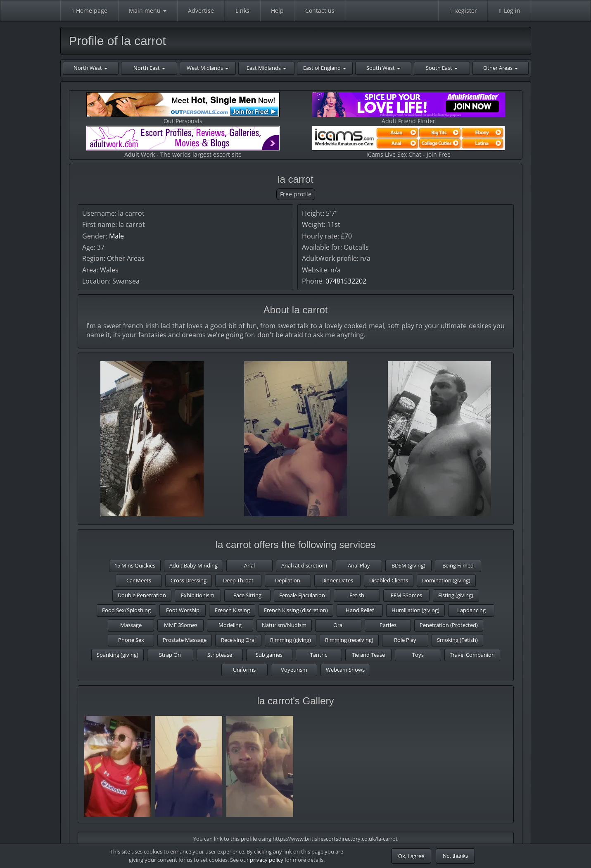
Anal (249, 565)
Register (463, 11)
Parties (388, 625)
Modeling (230, 625)
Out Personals (183, 108)
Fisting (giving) (456, 595)
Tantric (319, 655)
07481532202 (346, 281)
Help (277, 11)
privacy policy (267, 860)
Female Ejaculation (302, 595)
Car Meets (139, 580)
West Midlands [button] (208, 68)
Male (116, 236)
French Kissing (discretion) (296, 610)
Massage (131, 625)
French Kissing (232, 610)
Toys (418, 655)
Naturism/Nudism (284, 625)
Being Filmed (458, 565)
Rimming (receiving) (349, 640)
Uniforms (244, 670)
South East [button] (442, 68)
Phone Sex (131, 640)
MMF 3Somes (181, 625)
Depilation (288, 580)
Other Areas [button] (501, 68)
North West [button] (90, 68)
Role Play (405, 640)
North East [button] (149, 68)
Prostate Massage (185, 640)
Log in (509, 11)
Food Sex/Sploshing (126, 610)
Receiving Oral (238, 640)
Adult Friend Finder (408, 108)
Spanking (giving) (117, 655)
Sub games (269, 655)
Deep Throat (238, 580)
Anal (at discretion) (304, 565)
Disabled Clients (389, 580)
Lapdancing (471, 610)
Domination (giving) (446, 580)
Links (242, 11)
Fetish (357, 595)
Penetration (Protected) (449, 625)
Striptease (220, 655)
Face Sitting (247, 595)
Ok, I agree (411, 856)
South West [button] (383, 68)
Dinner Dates (337, 580)
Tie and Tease (368, 655)
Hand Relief (360, 610)
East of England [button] (325, 68)
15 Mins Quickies (135, 565)
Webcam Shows (345, 670)
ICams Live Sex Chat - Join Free (408, 142)
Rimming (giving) (291, 640)
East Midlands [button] (266, 68)
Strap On (170, 655)
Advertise (201, 11)
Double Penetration (142, 595)
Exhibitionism (198, 595)
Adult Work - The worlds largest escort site (183, 142)
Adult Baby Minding (193, 565)
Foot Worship (183, 610)
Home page (89, 11)
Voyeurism (294, 670)
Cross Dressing (189, 580)
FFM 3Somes (406, 595)
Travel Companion (472, 655)
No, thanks (455, 856)
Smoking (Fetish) (457, 640)
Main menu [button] (148, 11)
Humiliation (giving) (415, 610)
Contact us (320, 11)
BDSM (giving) (408, 565)
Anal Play (359, 565)
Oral (338, 625)
